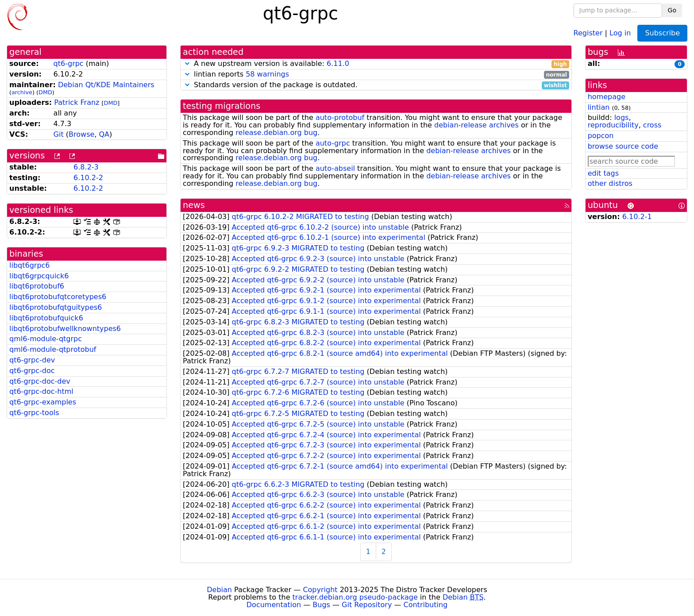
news (194, 205)
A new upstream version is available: (376, 64)
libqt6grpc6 (30, 265)
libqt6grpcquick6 (39, 276)
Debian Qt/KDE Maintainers (106, 85)
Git (59, 134)
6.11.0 (338, 64)
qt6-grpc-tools (34, 413)
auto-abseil (335, 168)
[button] (187, 64)
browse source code (623, 146)
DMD (45, 92)
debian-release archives (476, 125)
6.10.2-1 (637, 217)
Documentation (274, 605)
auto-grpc (333, 143)
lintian (599, 107)
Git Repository (367, 605)
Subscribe (662, 33)
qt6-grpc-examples (43, 402)
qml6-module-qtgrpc (46, 339)
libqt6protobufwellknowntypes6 (65, 329)
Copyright (320, 590)
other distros (610, 183)
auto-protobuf (340, 117)
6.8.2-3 (86, 167)
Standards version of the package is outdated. (376, 85)
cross (652, 125)
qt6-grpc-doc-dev (40, 381)
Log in (620, 33)
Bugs (321, 605)
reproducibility (613, 125)
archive (22, 92)
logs (622, 117)
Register (588, 33)
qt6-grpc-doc (32, 371)
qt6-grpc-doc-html (41, 391)
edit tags (603, 173)
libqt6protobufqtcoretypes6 (58, 297)
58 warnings (267, 74)
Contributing (426, 605)
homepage (607, 97)
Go (672, 10)
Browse (81, 134)
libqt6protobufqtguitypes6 (56, 307)
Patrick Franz (77, 102)
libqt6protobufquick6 (46, 318)
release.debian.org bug (276, 133)
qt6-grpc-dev (32, 360)
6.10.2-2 (88, 178)
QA (104, 134)
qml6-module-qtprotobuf (53, 349)
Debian (219, 590)
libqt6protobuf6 (37, 286)
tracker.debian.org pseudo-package (355, 597)
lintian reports (376, 75)
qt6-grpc (69, 64)
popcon (601, 136)
